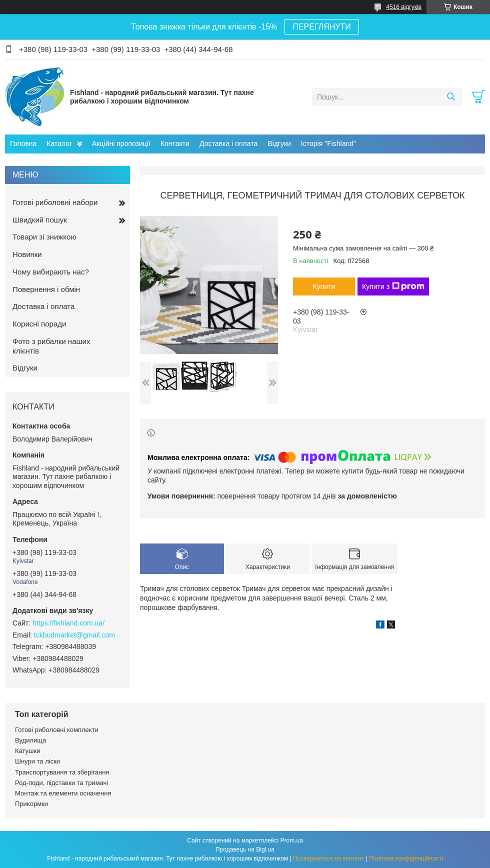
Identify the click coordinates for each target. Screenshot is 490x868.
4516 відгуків (404, 7)
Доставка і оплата (228, 143)
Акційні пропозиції (121, 143)
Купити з (393, 286)
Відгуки (279, 143)
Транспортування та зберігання (62, 772)
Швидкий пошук (40, 220)
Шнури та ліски (37, 761)
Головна (23, 143)
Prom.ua (292, 840)
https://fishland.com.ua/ (68, 623)
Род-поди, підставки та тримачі (61, 783)
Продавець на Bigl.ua (245, 849)
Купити (324, 286)
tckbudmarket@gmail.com (74, 635)
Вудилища (30, 740)
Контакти (175, 143)
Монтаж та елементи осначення (63, 793)
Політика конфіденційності (406, 858)
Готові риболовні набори (55, 202)
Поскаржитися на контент (328, 858)
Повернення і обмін (46, 289)
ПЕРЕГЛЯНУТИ (321, 27)
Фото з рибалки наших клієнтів (51, 346)
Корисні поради (39, 324)
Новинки (27, 254)
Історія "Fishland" (328, 143)
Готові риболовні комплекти (57, 730)
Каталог (59, 143)
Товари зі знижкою (44, 237)
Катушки (28, 751)
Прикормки (31, 804)
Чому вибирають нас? (51, 272)
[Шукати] (451, 97)
